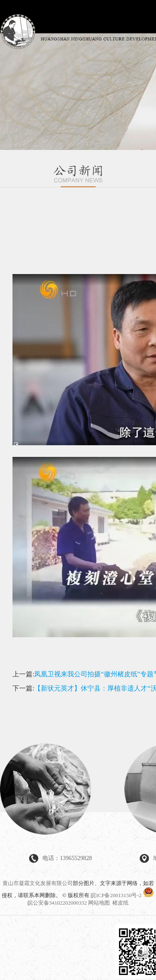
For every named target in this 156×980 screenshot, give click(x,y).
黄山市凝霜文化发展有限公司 (38, 883)
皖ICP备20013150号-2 (116, 895)
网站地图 (99, 903)
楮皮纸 (120, 903)
